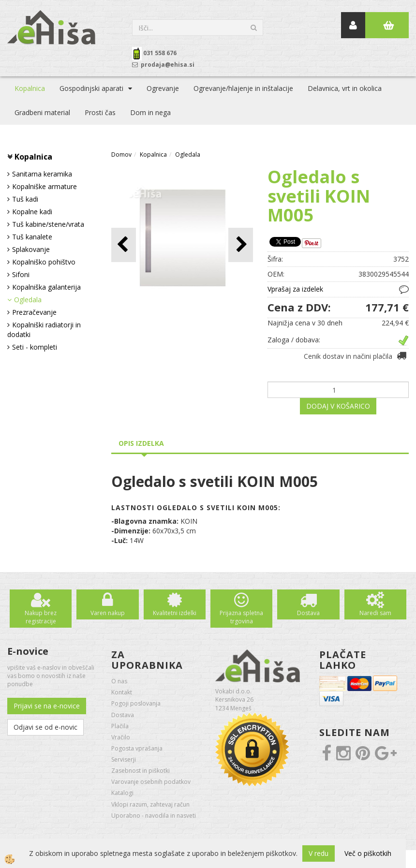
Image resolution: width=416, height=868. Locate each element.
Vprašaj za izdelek (295, 289)
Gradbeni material (42, 112)
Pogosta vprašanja (137, 748)
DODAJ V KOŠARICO (338, 406)
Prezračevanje (34, 312)
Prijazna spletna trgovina (241, 617)
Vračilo (121, 737)
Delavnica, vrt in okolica (345, 88)
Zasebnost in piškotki (141, 771)
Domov (121, 154)
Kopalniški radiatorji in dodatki (44, 330)
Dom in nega (150, 112)
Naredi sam (375, 613)
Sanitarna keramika (42, 174)
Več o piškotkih (368, 853)
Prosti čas (100, 112)
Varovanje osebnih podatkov (151, 782)
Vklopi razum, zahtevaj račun (150, 804)
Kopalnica (30, 88)
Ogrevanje (163, 88)
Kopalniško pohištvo (44, 262)
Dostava (308, 613)
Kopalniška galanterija (46, 287)
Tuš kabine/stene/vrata (48, 224)
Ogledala (28, 300)
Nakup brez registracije (41, 617)
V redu (319, 853)
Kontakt (122, 692)
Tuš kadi (25, 199)
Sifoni (21, 274)
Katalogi (122, 793)
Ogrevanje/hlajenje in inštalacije (243, 88)
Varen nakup (108, 613)
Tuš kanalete (32, 237)
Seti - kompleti (35, 347)
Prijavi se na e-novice (47, 706)
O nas (119, 681)
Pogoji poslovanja (136, 703)
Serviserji (124, 759)
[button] (241, 245)
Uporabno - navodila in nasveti (154, 816)
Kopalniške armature (45, 186)
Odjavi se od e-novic (45, 727)
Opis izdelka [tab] (141, 443)
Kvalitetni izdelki (175, 613)
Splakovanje (31, 249)
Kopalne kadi (32, 212)
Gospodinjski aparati (91, 88)
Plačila (120, 726)
